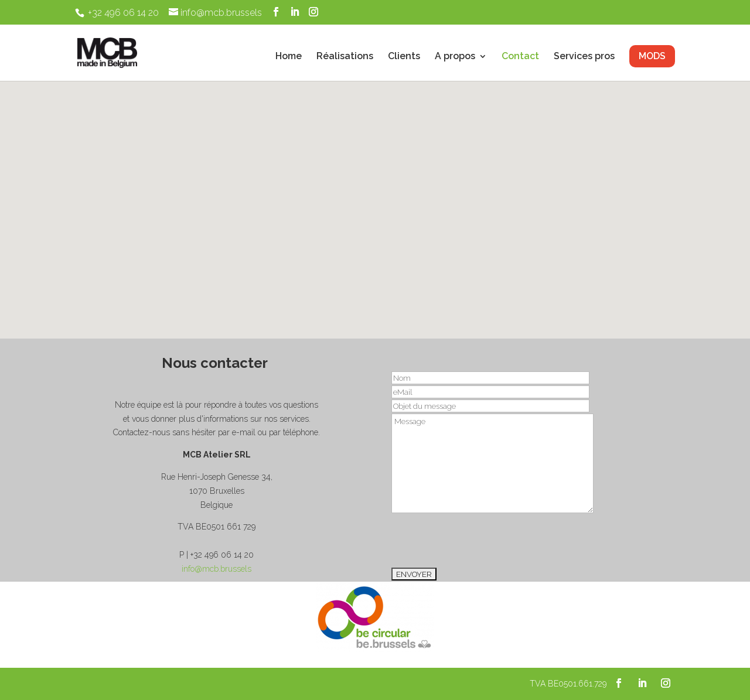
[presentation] (480, 540)
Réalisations (345, 57)
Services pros (584, 57)
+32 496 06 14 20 (123, 13)
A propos (455, 57)
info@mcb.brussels (217, 569)
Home (289, 57)
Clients (404, 57)
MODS (652, 56)
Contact (520, 57)
